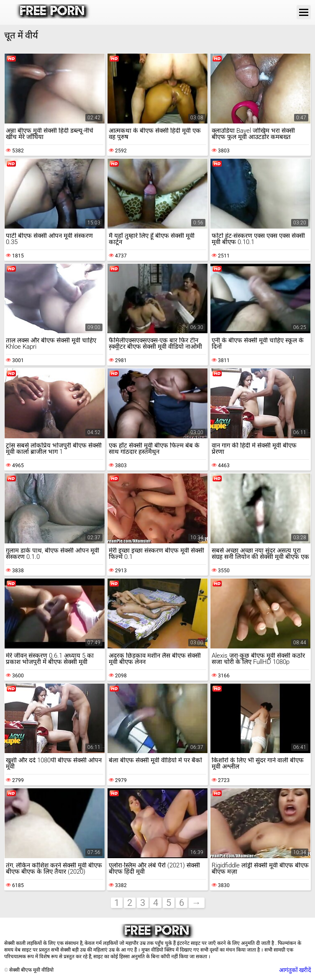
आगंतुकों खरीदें (295, 970)
